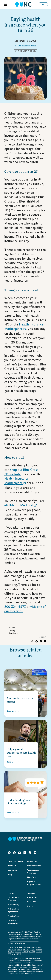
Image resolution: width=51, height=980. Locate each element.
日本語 (19, 954)
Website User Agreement (13, 910)
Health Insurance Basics (26, 46)
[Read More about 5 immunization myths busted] (13, 711)
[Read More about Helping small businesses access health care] (13, 762)
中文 (40, 947)
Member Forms (34, 866)
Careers (31, 906)
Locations (32, 902)
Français (26, 950)
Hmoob (39, 950)
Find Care (31, 877)
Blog (10, 875)
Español (34, 947)
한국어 (20, 950)
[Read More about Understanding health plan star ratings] (13, 813)
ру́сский (11, 952)
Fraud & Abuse (14, 916)
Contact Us (32, 897)
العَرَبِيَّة (33, 950)
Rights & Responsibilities (34, 883)
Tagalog (18, 952)
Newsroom (12, 870)
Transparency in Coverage (34, 872)
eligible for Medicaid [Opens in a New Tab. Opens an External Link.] (21, 505)
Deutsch (39, 952)
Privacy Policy (14, 905)
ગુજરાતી (25, 952)
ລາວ (14, 954)
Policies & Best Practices (14, 899)
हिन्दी (9, 954)
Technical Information (13, 922)
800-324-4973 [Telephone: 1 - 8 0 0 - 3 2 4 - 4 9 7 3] (15, 607)
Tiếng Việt (12, 950)
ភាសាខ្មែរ (32, 952)
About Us (12, 866)
